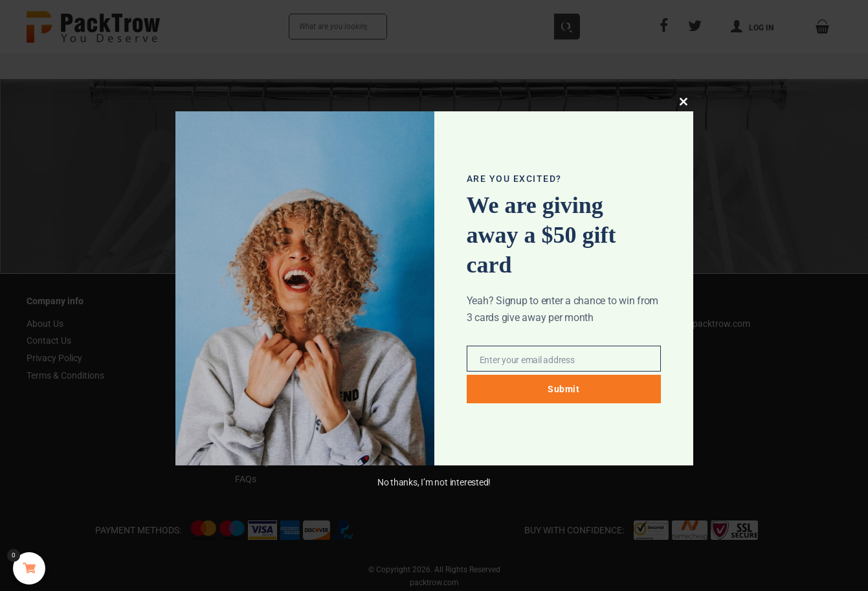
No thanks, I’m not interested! (434, 482)
